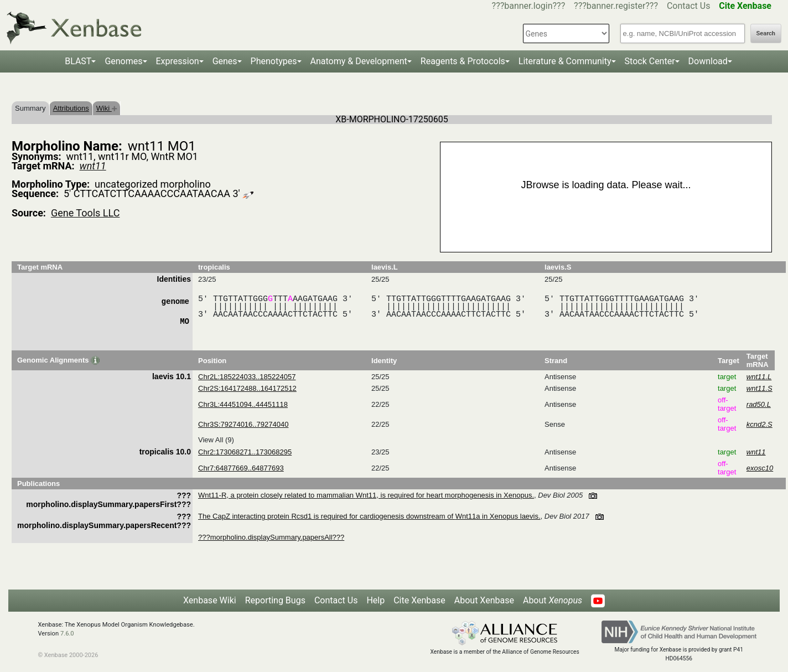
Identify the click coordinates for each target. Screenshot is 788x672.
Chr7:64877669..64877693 (241, 468)
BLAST (78, 61)
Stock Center (650, 61)
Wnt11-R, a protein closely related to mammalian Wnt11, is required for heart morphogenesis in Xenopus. (366, 495)
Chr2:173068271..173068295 (245, 452)
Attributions (71, 108)
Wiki (107, 108)
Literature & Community (565, 61)
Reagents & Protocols (463, 61)
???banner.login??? (529, 6)
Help (375, 600)
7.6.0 (67, 634)
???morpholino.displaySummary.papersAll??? (271, 537)
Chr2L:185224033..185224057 (247, 377)
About (553, 600)
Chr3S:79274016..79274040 (243, 424)
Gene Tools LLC (85, 213)
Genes (225, 61)
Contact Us (689, 6)
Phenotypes (274, 61)
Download (708, 61)
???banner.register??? (616, 6)
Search (766, 33)
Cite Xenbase (419, 600)
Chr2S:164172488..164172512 (247, 388)
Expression (178, 61)
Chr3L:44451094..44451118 (243, 404)
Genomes (123, 61)
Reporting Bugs (275, 600)
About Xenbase (484, 600)
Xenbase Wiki (210, 600)
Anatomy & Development (359, 61)
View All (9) (216, 440)
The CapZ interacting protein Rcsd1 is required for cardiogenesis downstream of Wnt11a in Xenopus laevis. (369, 516)
